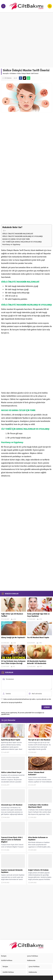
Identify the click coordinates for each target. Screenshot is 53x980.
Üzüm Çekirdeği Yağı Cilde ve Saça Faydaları (38, 615)
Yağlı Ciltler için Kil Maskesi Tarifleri (12, 615)
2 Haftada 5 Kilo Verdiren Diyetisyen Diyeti (38, 806)
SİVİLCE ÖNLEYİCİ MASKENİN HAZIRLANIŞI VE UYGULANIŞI (22, 236)
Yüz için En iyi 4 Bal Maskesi (39, 740)
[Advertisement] (26, 40)
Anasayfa (6, 74)
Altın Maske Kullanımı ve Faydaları (38, 839)
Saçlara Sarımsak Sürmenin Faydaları (12, 871)
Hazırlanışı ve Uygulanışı (11, 244)
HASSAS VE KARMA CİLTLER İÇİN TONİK (16, 239)
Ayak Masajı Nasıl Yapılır (11, 740)
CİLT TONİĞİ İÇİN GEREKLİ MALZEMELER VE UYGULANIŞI (22, 242)
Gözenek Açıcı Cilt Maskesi (12, 805)
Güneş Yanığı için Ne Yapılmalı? (13, 637)
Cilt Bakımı (13, 74)
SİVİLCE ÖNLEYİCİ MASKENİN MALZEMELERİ (18, 234)
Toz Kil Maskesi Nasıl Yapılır (38, 637)
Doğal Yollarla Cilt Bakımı (38, 870)
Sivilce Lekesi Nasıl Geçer (11, 772)
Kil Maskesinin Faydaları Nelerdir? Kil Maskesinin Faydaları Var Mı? (37, 663)
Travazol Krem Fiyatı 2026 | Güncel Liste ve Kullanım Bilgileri (12, 840)
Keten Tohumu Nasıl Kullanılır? (36, 773)
